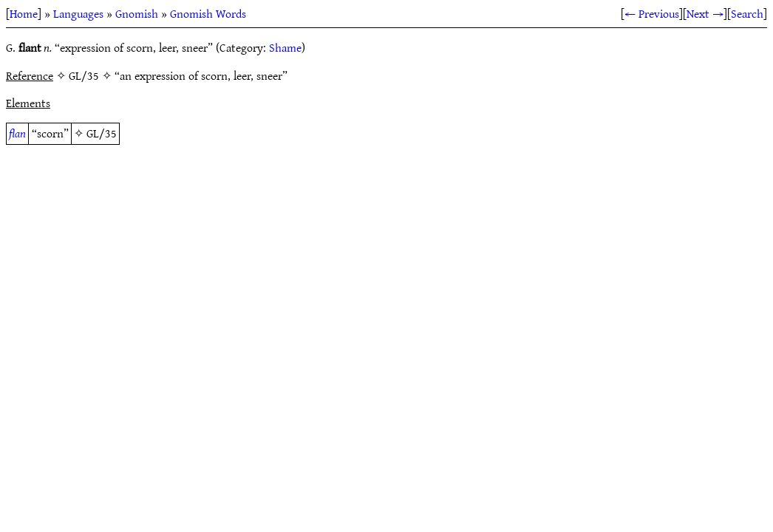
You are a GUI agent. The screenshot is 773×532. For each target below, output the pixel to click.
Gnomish (137, 13)
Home (24, 13)
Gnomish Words (208, 13)
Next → (705, 13)
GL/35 (102, 133)
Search (747, 13)
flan (17, 133)
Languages (78, 13)
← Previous (652, 13)
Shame (285, 47)
